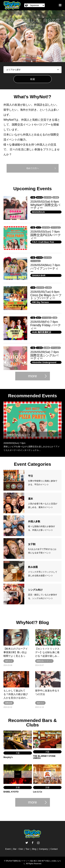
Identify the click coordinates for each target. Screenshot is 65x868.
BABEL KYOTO (11, 792)
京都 (33, 288)
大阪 (33, 198)
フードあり (56, 228)
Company (43, 849)
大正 (38, 228)
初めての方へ (33, 168)
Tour (27, 849)
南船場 (39, 198)
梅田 (38, 318)
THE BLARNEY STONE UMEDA (44, 757)
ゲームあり (56, 348)
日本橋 (39, 258)
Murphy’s (8, 757)
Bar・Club (18, 849)
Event (8, 849)
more (32, 376)
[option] (32, 36)
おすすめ (47, 198)
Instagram (38, 843)
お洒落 (56, 198)
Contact (54, 849)
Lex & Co (38, 792)
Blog (34, 849)
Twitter (27, 843)
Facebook (33, 843)
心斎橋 (39, 348)
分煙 (55, 318)
